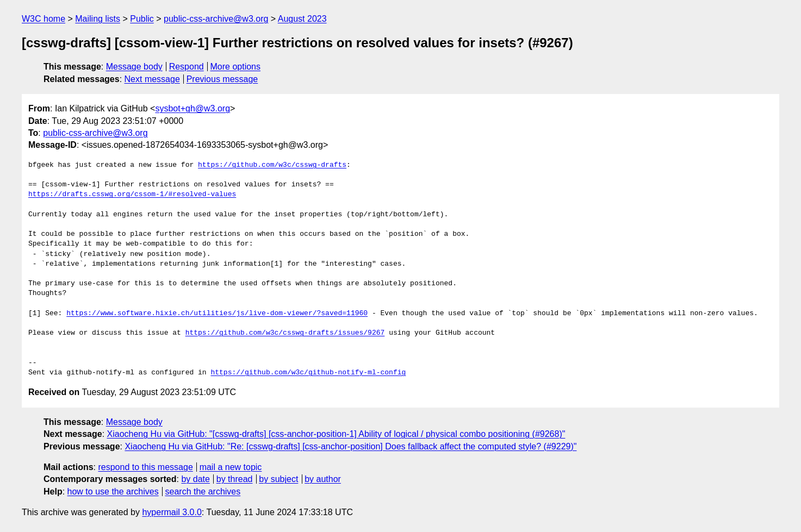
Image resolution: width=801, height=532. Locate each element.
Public (142, 19)
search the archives (203, 492)
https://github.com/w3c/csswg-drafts (272, 165)
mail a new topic (231, 467)
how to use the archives (113, 492)
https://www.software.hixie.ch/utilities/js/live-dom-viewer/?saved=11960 (217, 314)
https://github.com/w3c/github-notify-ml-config (308, 373)
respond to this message (145, 467)
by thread (235, 479)
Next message (152, 79)
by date (195, 479)
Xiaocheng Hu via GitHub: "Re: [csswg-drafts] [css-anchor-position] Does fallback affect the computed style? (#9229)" (350, 446)
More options (236, 67)
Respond (187, 67)
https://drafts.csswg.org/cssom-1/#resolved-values (132, 195)
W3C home (44, 19)
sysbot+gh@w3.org (193, 108)
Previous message (222, 79)
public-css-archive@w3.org (216, 19)
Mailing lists (98, 19)
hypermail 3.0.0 (172, 512)
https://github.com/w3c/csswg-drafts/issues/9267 (285, 333)
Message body (134, 67)
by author (323, 479)
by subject (278, 479)
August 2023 (302, 19)
